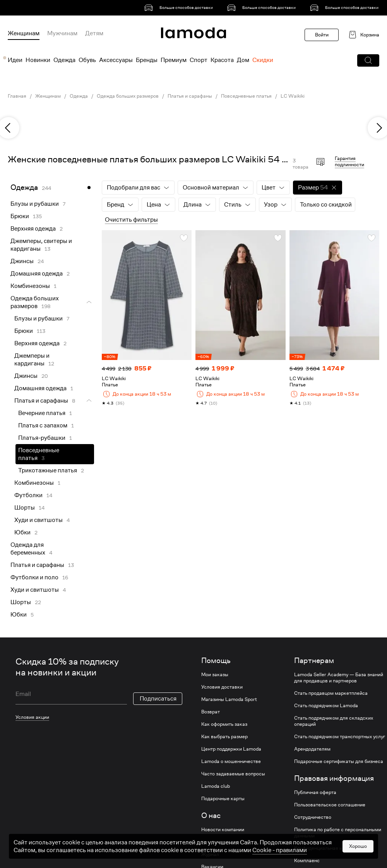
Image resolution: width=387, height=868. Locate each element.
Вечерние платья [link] (42, 413)
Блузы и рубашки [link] (35, 204)
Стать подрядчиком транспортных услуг (340, 737)
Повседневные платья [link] (246, 96)
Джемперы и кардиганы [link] (32, 360)
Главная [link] (17, 96)
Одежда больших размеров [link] (128, 96)
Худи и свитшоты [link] (39, 520)
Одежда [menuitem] (64, 60)
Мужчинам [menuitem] (62, 33)
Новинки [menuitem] (38, 60)
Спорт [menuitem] (199, 60)
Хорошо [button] (358, 859)
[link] (180, 8)
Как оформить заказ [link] (224, 724)
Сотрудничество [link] (313, 817)
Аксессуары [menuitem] (116, 60)
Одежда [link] (79, 96)
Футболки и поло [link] (34, 577)
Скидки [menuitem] (263, 60)
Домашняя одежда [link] (37, 274)
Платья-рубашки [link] (42, 438)
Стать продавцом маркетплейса (331, 693)
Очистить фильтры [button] (131, 220)
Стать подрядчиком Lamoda (326, 706)
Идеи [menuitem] (15, 60)
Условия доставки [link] (222, 687)
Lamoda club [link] (216, 786)
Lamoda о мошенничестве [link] (231, 761)
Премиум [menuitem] (174, 60)
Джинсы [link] (22, 261)
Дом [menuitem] (243, 60)
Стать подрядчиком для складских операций (334, 721)
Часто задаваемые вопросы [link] (233, 774)
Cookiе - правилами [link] (280, 863)
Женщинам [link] (48, 96)
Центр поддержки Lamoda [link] (231, 749)
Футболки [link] (28, 495)
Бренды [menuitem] (147, 60)
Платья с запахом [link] (43, 425)
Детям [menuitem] (94, 33)
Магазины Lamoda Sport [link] (229, 699)
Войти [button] (322, 35)
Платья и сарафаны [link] (190, 96)
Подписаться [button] (158, 699)
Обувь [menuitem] (87, 60)
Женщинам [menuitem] (24, 33)
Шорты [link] (25, 508)
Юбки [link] (22, 532)
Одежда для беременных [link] (28, 549)
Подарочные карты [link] (223, 799)
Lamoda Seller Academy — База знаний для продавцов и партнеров (339, 678)
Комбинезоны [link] (30, 286)
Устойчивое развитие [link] (225, 842)
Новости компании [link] (223, 830)
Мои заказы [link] (215, 675)
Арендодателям (312, 749)
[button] (368, 60)
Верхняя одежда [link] (33, 229)
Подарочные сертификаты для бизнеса (339, 761)
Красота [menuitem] (222, 60)
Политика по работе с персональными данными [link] (338, 833)
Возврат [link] (211, 712)
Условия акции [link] (32, 717)
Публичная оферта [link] (315, 792)
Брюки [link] (20, 216)
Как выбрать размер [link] (224, 737)
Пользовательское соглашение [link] (330, 805)
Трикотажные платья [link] (48, 470)
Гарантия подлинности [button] (349, 161)
